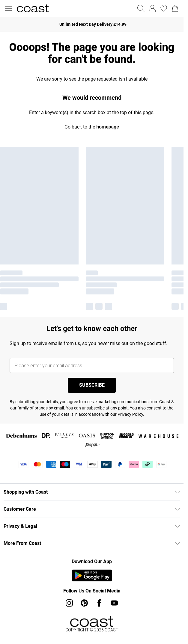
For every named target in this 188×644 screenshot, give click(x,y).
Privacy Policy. (131, 414)
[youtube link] (114, 603)
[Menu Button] (8, 8)
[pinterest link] (84, 603)
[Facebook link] (99, 603)
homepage (108, 127)
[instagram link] (69, 603)
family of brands (33, 408)
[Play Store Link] (92, 575)
